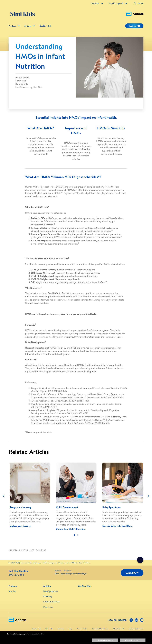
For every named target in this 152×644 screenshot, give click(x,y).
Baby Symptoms (51, 591)
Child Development (52, 602)
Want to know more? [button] (133, 640)
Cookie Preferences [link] (136, 629)
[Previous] (4, 496)
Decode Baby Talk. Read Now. (117, 526)
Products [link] (12, 26)
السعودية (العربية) (118, 3)
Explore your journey (20, 526)
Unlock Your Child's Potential (71, 529)
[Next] (148, 496)
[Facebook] (131, 621)
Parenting (48, 596)
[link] (17, 563)
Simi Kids (97, 3)
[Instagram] (136, 621)
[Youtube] (142, 621)
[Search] (140, 3)
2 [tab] (77, 535)
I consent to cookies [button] (105, 640)
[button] (135, 4)
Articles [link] (28, 26)
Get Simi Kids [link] (45, 26)
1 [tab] (75, 535)
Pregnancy (48, 607)
